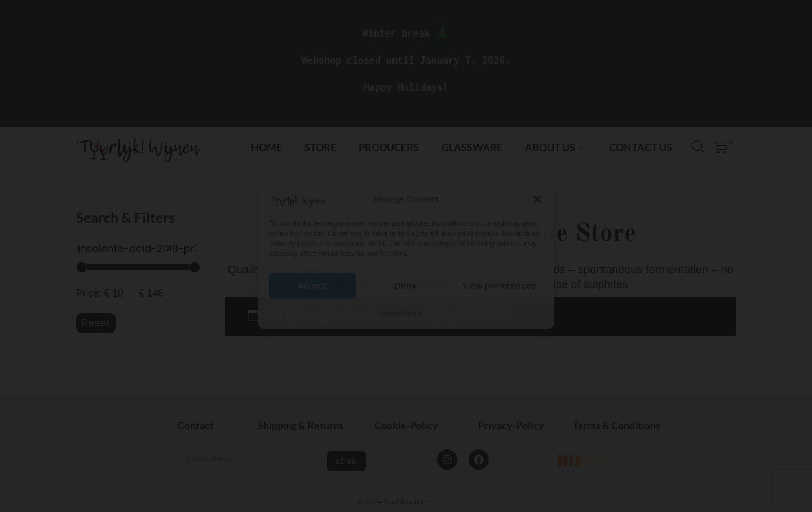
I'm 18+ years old (406, 279)
